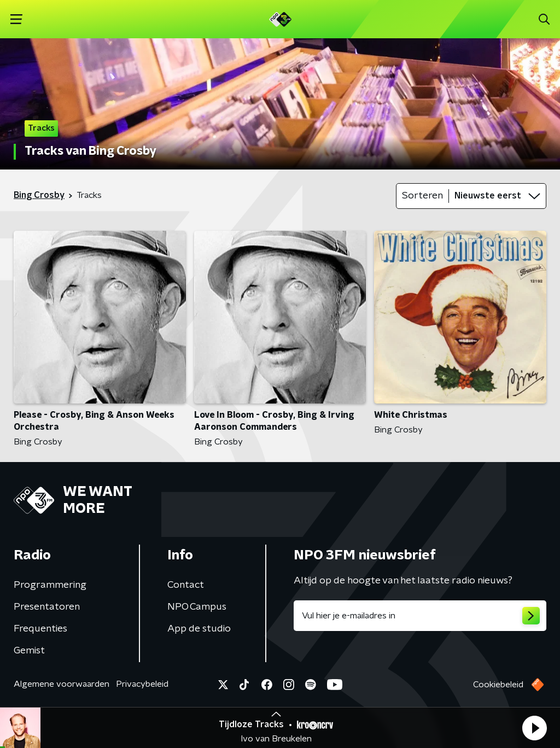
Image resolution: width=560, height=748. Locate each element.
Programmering (50, 585)
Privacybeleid (142, 684)
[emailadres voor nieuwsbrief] (420, 616)
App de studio (199, 629)
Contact (186, 585)
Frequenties (40, 629)
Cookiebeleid (498, 685)
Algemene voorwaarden (62, 684)
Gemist (29, 651)
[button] (534, 728)
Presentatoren (47, 607)
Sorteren (422, 196)
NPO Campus (197, 607)
